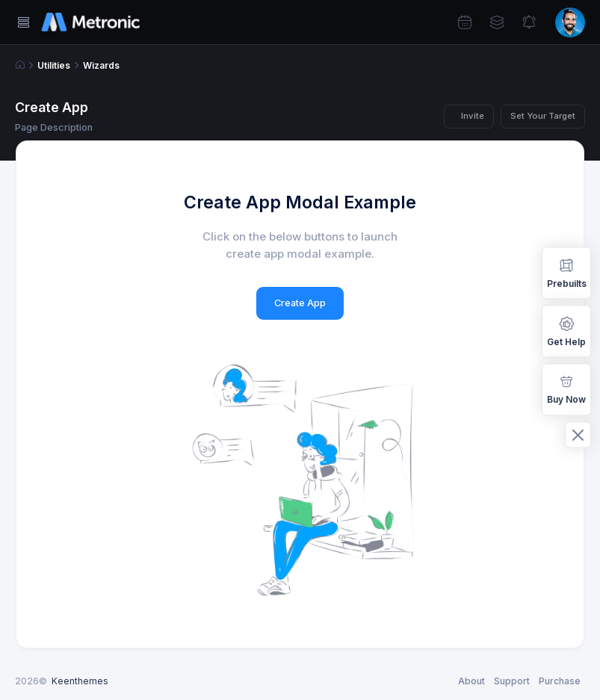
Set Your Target (543, 116)
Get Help (566, 330)
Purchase (560, 681)
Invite (473, 116)
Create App (300, 303)
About (471, 681)
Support (512, 681)
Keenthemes (80, 681)
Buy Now (566, 389)
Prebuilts (567, 272)
